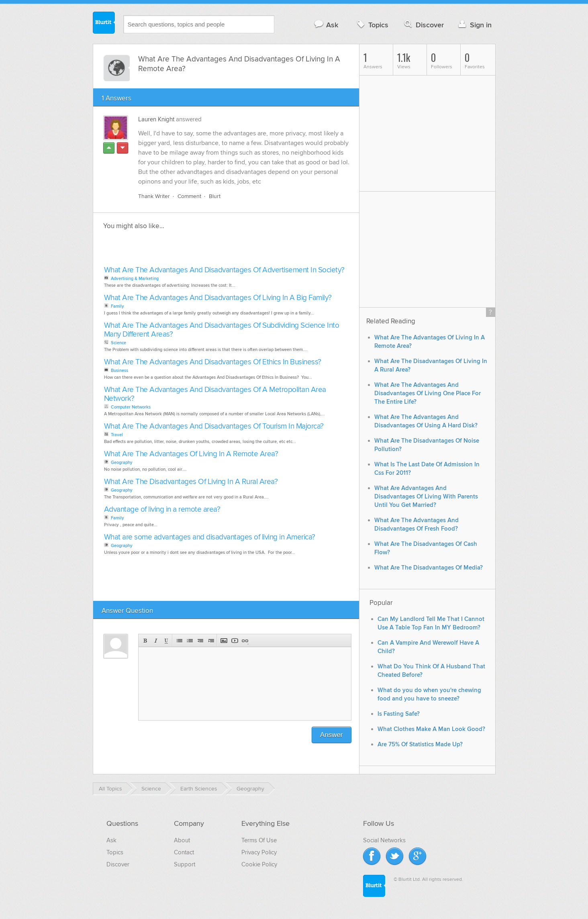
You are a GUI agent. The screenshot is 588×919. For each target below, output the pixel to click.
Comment (189, 196)
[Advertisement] (194, 250)
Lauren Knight (156, 119)
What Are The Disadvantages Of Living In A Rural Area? (191, 482)
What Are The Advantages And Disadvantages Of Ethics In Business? (213, 362)
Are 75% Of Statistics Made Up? (420, 744)
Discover (423, 25)
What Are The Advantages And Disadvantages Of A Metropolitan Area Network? (215, 394)
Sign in (474, 25)
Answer (332, 735)
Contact (184, 852)
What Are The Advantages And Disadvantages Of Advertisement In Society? (224, 270)
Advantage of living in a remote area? (162, 510)
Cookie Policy (259, 864)
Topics (372, 25)
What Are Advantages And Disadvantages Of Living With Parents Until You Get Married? (426, 497)
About (182, 840)
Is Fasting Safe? (399, 714)
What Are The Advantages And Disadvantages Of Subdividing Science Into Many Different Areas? (222, 330)
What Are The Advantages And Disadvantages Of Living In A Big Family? (218, 298)
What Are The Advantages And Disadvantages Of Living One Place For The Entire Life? (428, 393)
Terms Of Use (259, 840)
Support (185, 864)
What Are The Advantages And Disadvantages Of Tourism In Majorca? (214, 426)
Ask (326, 25)
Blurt (215, 196)
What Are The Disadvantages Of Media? (429, 568)
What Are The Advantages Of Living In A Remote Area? (191, 454)
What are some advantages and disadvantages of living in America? (210, 537)
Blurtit (104, 24)
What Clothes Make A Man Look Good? (431, 729)
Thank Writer (154, 196)
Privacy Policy (259, 852)
